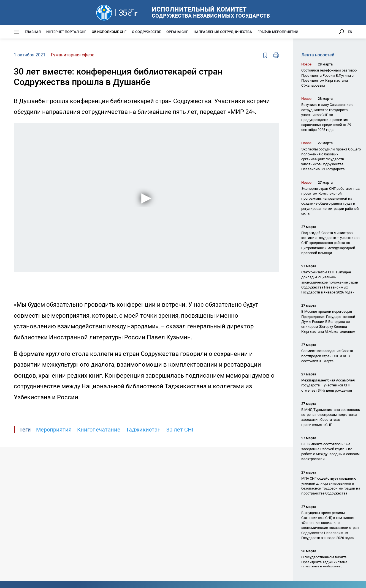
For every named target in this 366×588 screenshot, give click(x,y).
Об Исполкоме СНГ (109, 32)
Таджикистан (143, 430)
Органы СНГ (177, 32)
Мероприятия (54, 430)
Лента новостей (318, 55)
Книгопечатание (99, 430)
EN (350, 32)
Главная (33, 32)
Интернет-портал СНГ (66, 32)
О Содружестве (146, 32)
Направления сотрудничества (223, 32)
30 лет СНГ (181, 430)
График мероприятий (278, 32)
